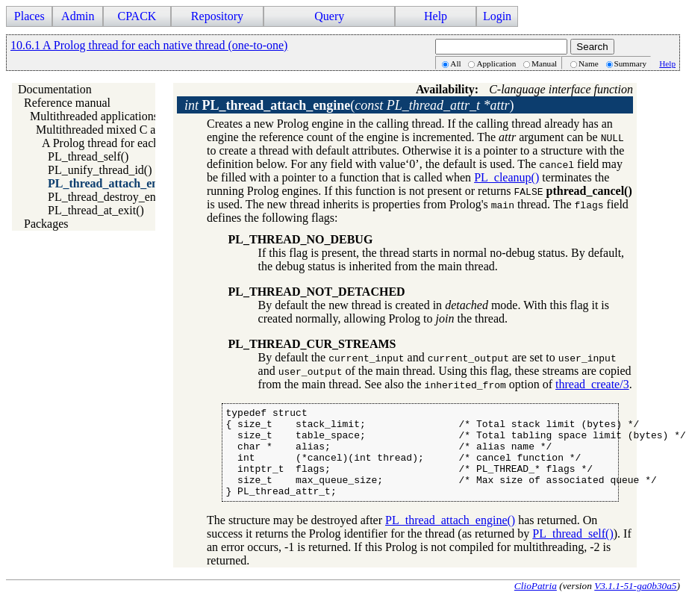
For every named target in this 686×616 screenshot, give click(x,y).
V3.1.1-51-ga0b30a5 (635, 604)
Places (29, 16)
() (349, 105)
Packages (46, 224)
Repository (217, 16)
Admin (78, 16)
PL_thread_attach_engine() (118, 183)
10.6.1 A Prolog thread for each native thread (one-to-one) (149, 45)
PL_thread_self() (88, 156)
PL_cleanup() (506, 177)
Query (329, 16)
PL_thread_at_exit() (96, 210)
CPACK (137, 16)
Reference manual (67, 103)
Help (436, 16)
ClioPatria (536, 604)
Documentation (55, 89)
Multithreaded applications (94, 116)
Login (497, 16)
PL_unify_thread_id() (100, 170)
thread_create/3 (592, 384)
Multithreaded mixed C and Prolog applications (149, 130)
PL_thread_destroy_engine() (116, 197)
